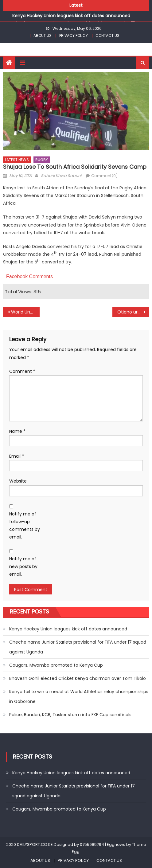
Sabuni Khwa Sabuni (61, 176)
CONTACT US (107, 36)
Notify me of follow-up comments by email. (25, 526)
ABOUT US (43, 36)
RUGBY (42, 160)
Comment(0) (104, 176)
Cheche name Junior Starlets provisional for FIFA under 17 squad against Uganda (78, 647)
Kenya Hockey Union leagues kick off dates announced (71, 16)
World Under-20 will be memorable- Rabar (25, 312)
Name (17, 431)
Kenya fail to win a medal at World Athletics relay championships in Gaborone (79, 696)
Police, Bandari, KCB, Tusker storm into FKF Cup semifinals (70, 715)
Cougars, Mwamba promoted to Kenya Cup (56, 665)
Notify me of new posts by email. (23, 566)
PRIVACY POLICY (74, 36)
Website (18, 481)
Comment (22, 371)
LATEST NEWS (17, 160)
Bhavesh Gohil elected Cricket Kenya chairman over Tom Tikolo (78, 678)
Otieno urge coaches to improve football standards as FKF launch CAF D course (133, 312)
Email (17, 456)
